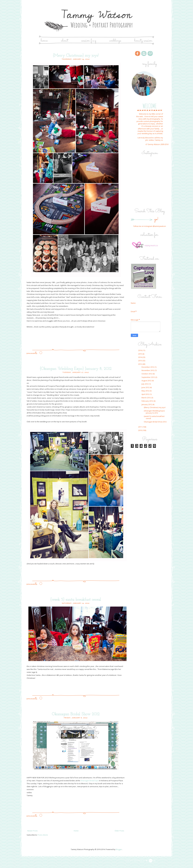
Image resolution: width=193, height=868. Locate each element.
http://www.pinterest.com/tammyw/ (150, 53)
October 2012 (147, 374)
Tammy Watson (96, 15)
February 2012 (147, 401)
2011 (140, 427)
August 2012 (147, 381)
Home (44, 41)
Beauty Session (143, 41)
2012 (140, 364)
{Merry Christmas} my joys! (76, 56)
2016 (140, 350)
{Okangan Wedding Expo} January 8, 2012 (76, 369)
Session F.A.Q (89, 41)
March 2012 (146, 398)
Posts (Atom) (43, 835)
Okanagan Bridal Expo (90, 781)
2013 (140, 361)
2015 (140, 354)
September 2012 (148, 377)
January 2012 (147, 404)
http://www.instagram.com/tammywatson (144, 53)
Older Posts (119, 831)
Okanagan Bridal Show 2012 (76, 714)
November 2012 (148, 370)
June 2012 (146, 387)
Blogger (119, 849)
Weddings (115, 41)
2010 (140, 430)
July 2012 (145, 384)
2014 (140, 357)
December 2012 (148, 367)
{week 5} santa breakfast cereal (76, 600)
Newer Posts (33, 831)
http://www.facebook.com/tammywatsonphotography (138, 53)
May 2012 (146, 391)
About (64, 41)
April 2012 (146, 394)
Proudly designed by (141, 861)
